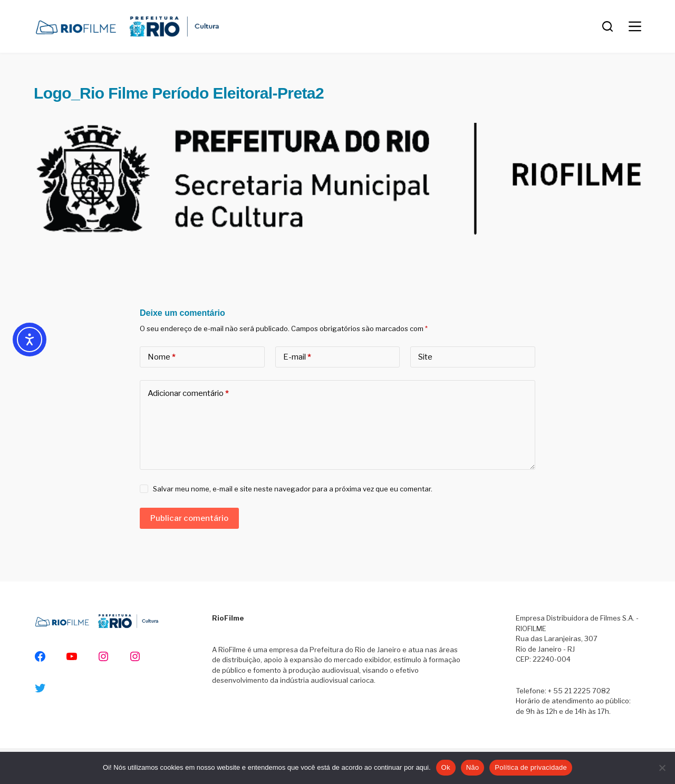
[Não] (662, 768)
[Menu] (635, 26)
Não (473, 767)
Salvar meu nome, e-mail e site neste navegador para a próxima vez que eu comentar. (293, 489)
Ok (446, 767)
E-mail (297, 357)
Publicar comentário (189, 518)
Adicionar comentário (188, 394)
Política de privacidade (531, 767)
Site (425, 357)
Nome (162, 357)
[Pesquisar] (607, 26)
